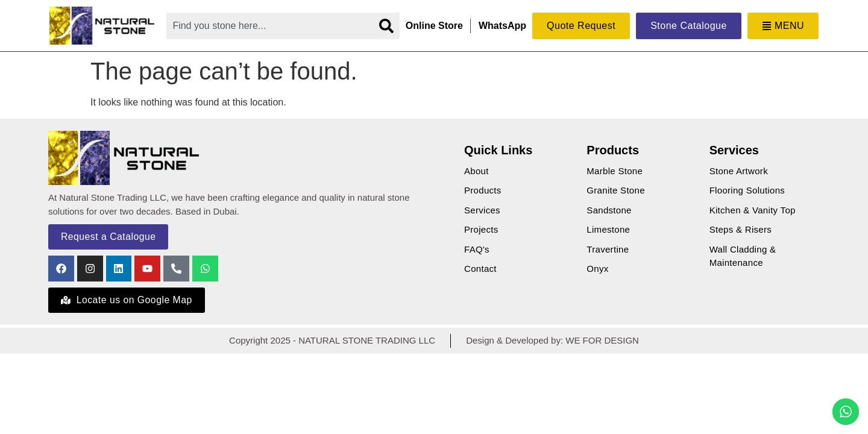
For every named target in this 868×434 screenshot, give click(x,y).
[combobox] (269, 26)
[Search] (386, 26)
